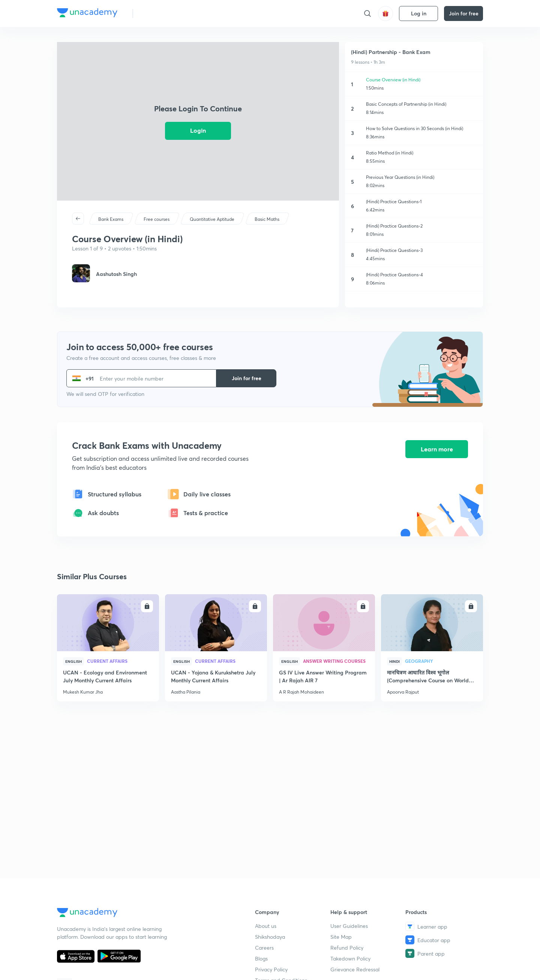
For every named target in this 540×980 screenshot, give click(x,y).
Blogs (261, 958)
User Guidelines (349, 926)
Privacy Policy (271, 969)
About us (266, 926)
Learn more (437, 449)
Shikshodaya (270, 937)
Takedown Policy (350, 958)
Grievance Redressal (355, 969)
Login (198, 130)
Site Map (341, 937)
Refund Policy (347, 948)
